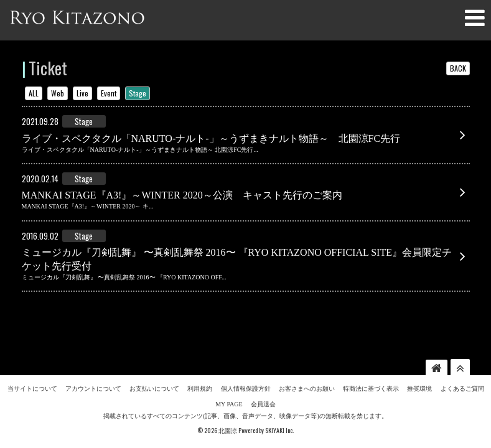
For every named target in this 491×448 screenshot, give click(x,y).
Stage (138, 93)
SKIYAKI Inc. (279, 409)
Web (58, 93)
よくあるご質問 (462, 367)
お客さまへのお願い (307, 367)
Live (82, 93)
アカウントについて (93, 367)
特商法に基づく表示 (371, 367)
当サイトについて (32, 367)
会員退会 (263, 383)
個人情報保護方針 (246, 367)
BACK (458, 68)
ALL (34, 93)
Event (109, 93)
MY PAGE (229, 383)
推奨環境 (419, 367)
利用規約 (200, 367)
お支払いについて (154, 367)
